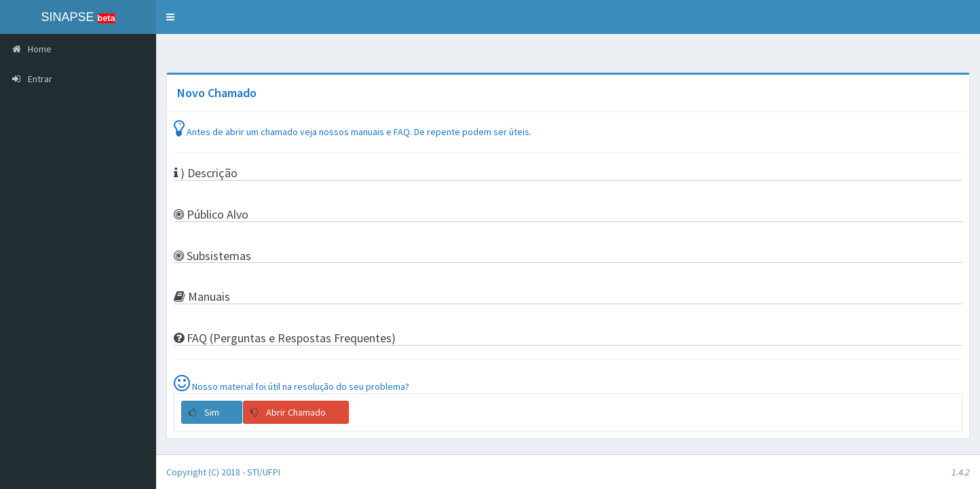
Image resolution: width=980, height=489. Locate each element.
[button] (170, 17)
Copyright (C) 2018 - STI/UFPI (223, 472)
